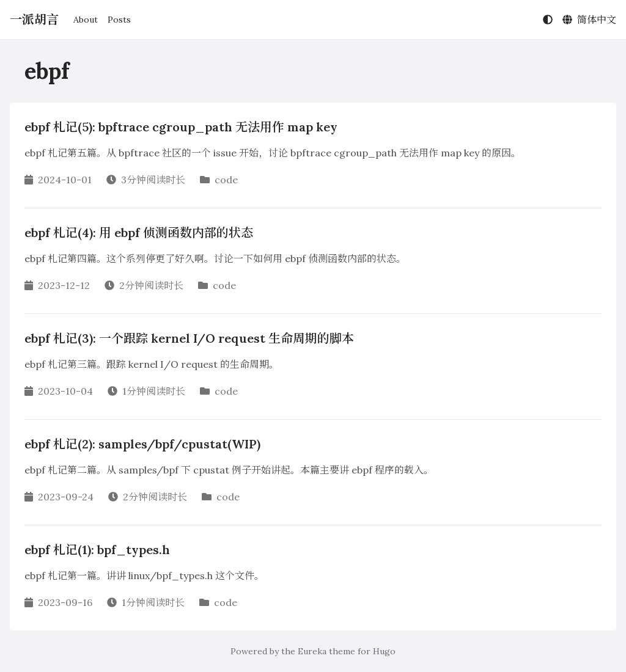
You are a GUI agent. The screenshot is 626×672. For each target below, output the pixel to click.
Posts (119, 20)
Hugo (384, 651)
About (86, 20)
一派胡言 (34, 19)
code (226, 180)
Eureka (312, 651)
